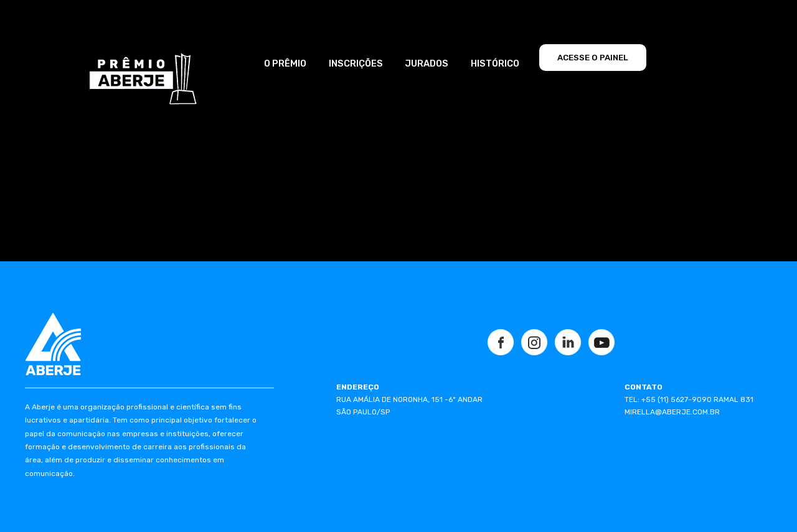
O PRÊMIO (285, 63)
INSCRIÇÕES (356, 63)
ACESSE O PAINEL (593, 58)
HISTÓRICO (495, 63)
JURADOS (427, 63)
